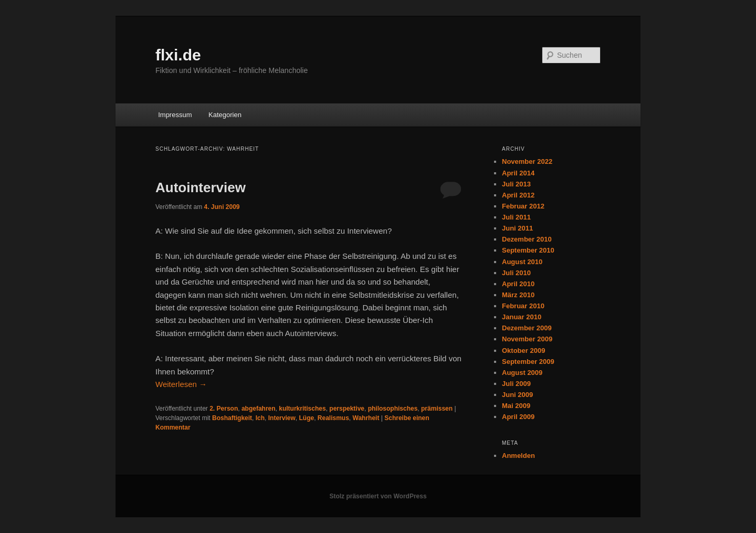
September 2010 (528, 250)
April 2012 (518, 195)
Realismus (333, 418)
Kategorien (225, 115)
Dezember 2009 (527, 328)
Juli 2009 (516, 384)
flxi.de (178, 55)
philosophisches (393, 409)
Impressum (175, 115)
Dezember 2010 (527, 239)
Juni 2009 (517, 395)
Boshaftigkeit (232, 418)
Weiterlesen (181, 384)
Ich (260, 418)
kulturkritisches (302, 409)
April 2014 (518, 173)
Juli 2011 (516, 217)
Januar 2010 (522, 317)
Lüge (306, 418)
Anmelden (518, 456)
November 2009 (527, 339)
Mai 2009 (516, 406)
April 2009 (518, 417)
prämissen (437, 409)
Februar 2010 (523, 306)
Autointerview (201, 187)
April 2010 (518, 284)
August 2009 (522, 373)
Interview (282, 418)
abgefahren (259, 409)
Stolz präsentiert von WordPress (378, 496)
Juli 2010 (516, 273)
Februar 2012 (523, 206)
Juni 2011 (517, 228)
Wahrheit (366, 418)
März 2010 (518, 295)
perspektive (347, 409)
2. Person (224, 409)
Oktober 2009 (523, 351)
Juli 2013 (516, 184)
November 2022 (527, 161)
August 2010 (522, 262)
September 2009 (528, 362)
